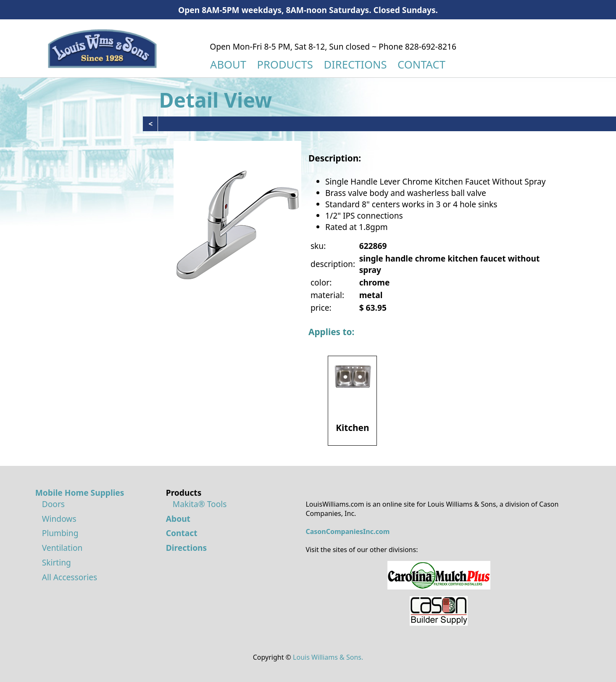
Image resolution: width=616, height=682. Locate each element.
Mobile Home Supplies (80, 493)
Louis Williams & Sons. (328, 657)
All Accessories (70, 577)
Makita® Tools (200, 504)
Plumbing (60, 533)
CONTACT (421, 65)
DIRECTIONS (355, 65)
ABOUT (228, 65)
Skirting (57, 562)
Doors (53, 504)
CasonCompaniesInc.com (347, 531)
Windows (59, 519)
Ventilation (62, 548)
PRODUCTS (285, 65)
